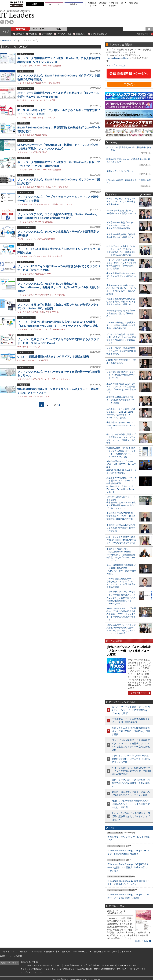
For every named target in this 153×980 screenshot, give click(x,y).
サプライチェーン (44, 204)
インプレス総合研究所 (91, 965)
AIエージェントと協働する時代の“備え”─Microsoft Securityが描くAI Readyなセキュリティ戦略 (121, 540)
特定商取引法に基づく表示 (106, 952)
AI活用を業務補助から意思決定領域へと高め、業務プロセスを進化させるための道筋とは (121, 302)
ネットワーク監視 (44, 256)
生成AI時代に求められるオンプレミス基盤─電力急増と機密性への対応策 (121, 528)
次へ (56, 405)
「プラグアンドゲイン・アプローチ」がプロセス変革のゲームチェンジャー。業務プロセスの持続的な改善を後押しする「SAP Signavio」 (121, 598)
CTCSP (21, 360)
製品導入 (74, 4)
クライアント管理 (61, 187)
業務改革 (20, 34)
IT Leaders (17, 15)
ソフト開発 (114, 3)
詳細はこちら (142, 941)
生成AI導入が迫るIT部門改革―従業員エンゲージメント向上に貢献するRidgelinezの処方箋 (121, 516)
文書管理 (57, 66)
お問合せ (4, 956)
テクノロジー (39, 29)
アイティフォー (43, 397)
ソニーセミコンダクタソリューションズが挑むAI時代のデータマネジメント (121, 375)
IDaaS (39, 83)
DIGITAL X (122, 969)
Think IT (58, 965)
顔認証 (45, 360)
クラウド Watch (109, 965)
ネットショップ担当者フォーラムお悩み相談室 (72, 969)
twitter (2, 22)
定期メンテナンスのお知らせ (120, 171)
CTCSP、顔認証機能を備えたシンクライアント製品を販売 (53, 357)
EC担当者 (103, 3)
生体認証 (40, 274)
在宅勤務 (51, 239)
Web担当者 (92, 3)
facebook (7, 22)
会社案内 (66, 952)
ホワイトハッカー (44, 379)
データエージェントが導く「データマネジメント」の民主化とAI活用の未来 (121, 202)
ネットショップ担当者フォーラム (35, 969)
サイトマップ (125, 952)
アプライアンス (52, 312)
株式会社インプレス (29, 962)
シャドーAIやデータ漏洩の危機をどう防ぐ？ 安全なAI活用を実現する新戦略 (121, 351)
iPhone (48, 274)
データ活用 (47, 34)
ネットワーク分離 (44, 66)
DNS (45, 152)
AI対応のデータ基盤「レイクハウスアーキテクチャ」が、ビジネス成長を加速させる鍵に (121, 225)
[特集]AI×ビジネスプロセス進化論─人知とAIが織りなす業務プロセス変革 (129, 651)
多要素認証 (48, 222)
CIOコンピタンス (99, 34)
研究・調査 (133, 3)
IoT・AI (124, 3)
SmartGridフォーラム (127, 965)
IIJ (18, 100)
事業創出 (33, 34)
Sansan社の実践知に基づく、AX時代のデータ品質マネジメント (121, 213)
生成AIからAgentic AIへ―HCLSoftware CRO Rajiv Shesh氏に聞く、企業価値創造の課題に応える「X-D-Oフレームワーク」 (121, 555)
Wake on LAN (59, 329)
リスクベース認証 (44, 187)
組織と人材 (81, 34)
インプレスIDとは (117, 65)
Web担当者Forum (71, 965)
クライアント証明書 (52, 83)
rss (11, 22)
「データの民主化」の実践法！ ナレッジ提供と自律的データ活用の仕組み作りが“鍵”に (121, 325)
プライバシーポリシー (82, 952)
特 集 (58, 29)
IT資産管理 (58, 256)
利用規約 (24, 952)
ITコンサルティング (62, 379)
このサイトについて (9, 952)
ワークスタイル (64, 34)
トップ (6, 31)
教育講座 (112, 6)
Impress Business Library (118, 58)
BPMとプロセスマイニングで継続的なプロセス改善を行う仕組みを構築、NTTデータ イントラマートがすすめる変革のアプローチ (121, 614)
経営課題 (21, 29)
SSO (45, 135)
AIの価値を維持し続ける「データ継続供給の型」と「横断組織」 (121, 313)
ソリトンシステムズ (26, 66)
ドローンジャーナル (137, 969)
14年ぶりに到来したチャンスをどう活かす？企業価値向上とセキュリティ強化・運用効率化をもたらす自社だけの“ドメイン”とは (121, 502)
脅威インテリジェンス (63, 204)
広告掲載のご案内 (52, 952)
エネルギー (92, 6)
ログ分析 (40, 312)
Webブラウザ (42, 295)
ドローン (103, 6)
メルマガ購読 (36, 952)
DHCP (39, 152)
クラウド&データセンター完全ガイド (37, 965)
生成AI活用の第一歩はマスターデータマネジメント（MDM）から (121, 276)
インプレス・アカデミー (31, 972)
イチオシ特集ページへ (139, 693)
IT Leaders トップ (8, 40)
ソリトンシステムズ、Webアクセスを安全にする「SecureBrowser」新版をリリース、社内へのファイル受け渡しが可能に (58, 287)
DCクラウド (54, 4)
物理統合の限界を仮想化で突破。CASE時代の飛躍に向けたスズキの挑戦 (121, 400)
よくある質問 (16, 956)
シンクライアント (33, 360)
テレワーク (22, 239)
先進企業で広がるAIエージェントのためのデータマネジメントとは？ (121, 425)
